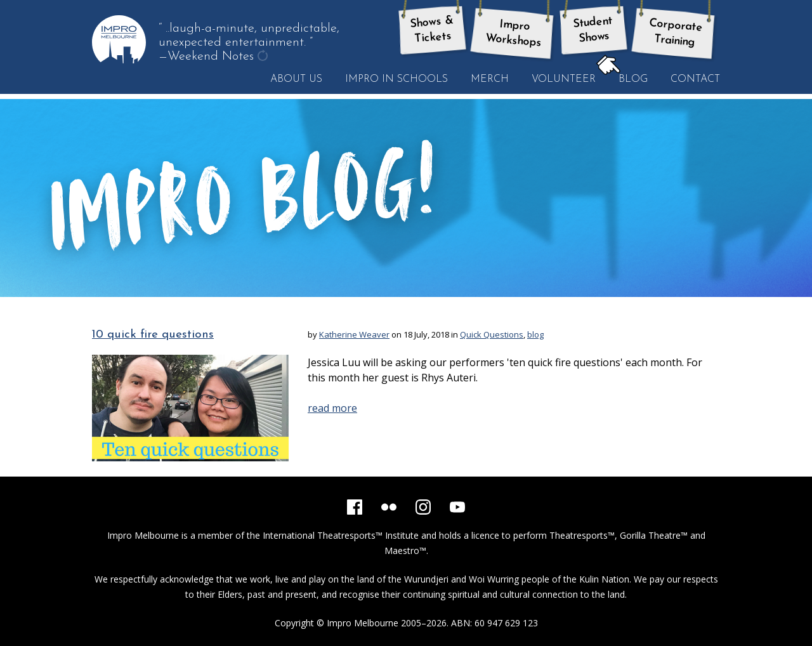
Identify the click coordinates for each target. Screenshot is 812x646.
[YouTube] (457, 507)
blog (535, 334)
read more (332, 408)
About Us (296, 79)
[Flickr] (389, 507)
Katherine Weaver (354, 334)
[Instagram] (423, 507)
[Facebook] (355, 507)
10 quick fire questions (153, 335)
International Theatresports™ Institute (341, 535)
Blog (627, 79)
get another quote (264, 57)
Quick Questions (492, 334)
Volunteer (564, 79)
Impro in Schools (396, 79)
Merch (490, 79)
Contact (695, 79)
